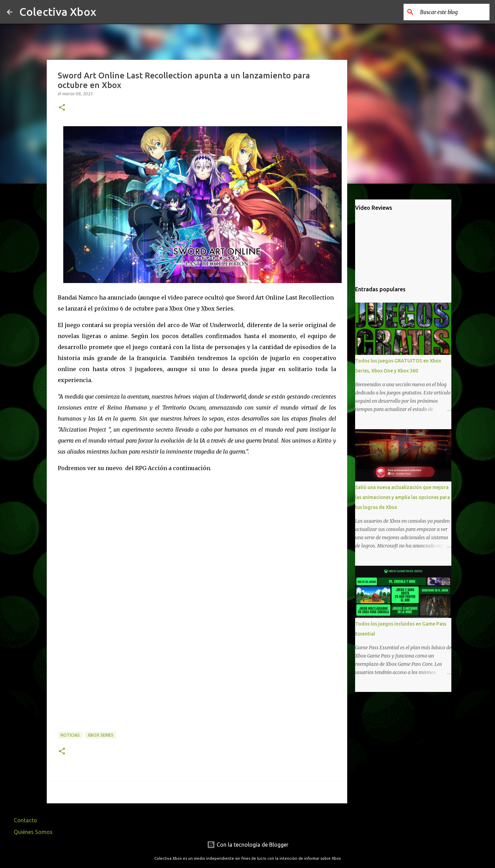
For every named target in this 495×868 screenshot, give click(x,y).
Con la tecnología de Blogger (248, 845)
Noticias (70, 735)
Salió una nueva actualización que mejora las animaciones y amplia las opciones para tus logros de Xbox (403, 497)
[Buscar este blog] (453, 12)
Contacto (25, 820)
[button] (62, 108)
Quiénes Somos (33, 832)
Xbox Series (101, 735)
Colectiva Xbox (58, 12)
